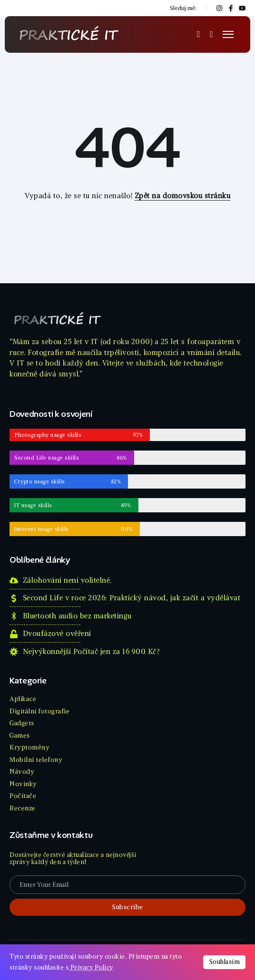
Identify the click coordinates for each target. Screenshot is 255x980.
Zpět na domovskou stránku (183, 196)
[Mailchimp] (127, 907)
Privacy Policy (91, 967)
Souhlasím (225, 962)
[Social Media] (219, 8)
